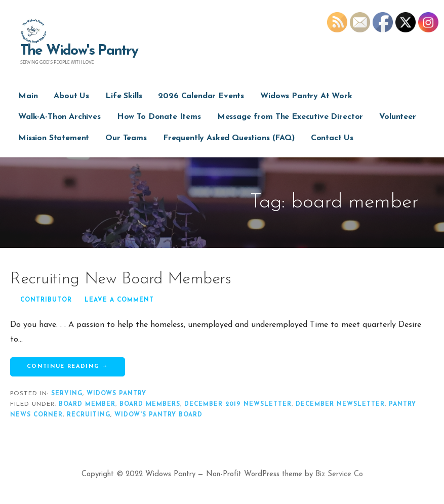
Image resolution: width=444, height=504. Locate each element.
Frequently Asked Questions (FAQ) (229, 138)
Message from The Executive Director (290, 117)
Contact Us (332, 138)
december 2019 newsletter (238, 404)
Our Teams (126, 138)
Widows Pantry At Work (306, 96)
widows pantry (116, 394)
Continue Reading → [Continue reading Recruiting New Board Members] (68, 367)
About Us (71, 96)
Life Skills (124, 96)
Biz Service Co (339, 474)
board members (150, 404)
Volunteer (398, 117)
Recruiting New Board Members (121, 279)
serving (67, 394)
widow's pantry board (158, 415)
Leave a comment (119, 300)
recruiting (89, 415)
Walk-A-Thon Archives (59, 117)
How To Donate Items (159, 117)
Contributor (46, 300)
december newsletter (340, 404)
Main (28, 96)
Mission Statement (54, 138)
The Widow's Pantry (79, 51)
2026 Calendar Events (201, 96)
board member (87, 404)
